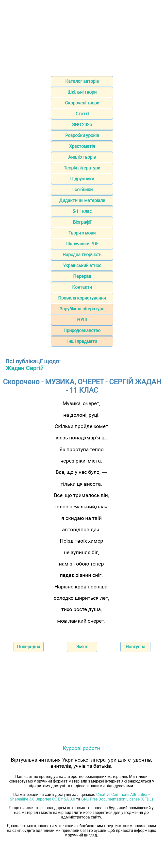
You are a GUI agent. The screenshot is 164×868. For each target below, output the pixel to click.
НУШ (82, 320)
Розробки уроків (82, 135)
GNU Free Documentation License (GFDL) (117, 799)
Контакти (82, 287)
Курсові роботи (81, 748)
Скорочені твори (82, 103)
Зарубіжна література (82, 309)
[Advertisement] (82, 36)
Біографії (82, 222)
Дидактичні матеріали (82, 200)
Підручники (82, 179)
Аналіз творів (82, 157)
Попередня (29, 647)
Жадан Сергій (25, 368)
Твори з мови (82, 233)
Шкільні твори (82, 92)
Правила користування (82, 298)
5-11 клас (82, 211)
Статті (82, 114)
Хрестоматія (82, 146)
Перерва (82, 276)
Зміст (82, 647)
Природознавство (82, 330)
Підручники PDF (82, 244)
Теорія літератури (82, 168)
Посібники (82, 190)
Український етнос (82, 265)
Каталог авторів (82, 81)
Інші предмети (82, 341)
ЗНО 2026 (82, 125)
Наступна (135, 647)
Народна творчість (82, 255)
